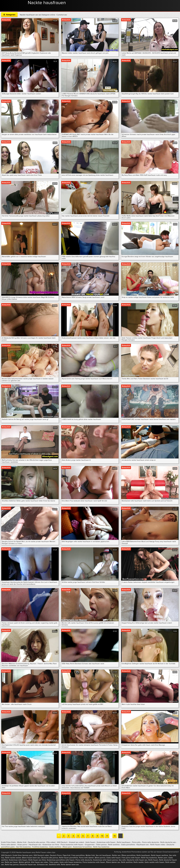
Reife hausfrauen (124, 842)
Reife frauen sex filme (37, 860)
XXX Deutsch (62, 842)
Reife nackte (139, 862)
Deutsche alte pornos (36, 842)
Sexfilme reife (54, 865)
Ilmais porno (23, 845)
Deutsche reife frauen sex (137, 860)
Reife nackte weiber (13, 858)
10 (102, 836)
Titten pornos (102, 845)
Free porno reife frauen (131, 858)
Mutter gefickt (24, 862)
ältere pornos (100, 858)
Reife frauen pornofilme (69, 858)
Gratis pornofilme (128, 845)
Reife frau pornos (12, 865)
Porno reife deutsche (150, 842)
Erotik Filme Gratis (8, 842)
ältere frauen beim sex (31, 858)
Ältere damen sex (113, 862)
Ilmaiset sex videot (77, 842)
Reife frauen (153, 860)
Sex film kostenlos (23, 847)
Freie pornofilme (78, 855)
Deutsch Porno (56, 855)
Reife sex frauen (11, 862)
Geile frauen (90, 842)
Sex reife (122, 860)
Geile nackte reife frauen (154, 862)
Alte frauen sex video (40, 862)
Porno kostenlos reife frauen (72, 845)
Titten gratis (54, 862)
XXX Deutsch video (41, 855)
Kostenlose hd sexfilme (83, 847)
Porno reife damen (9, 845)
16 (115, 836)
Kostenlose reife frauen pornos (105, 860)
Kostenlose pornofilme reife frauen (61, 860)
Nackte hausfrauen (47, 3)
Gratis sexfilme (55, 847)
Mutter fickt (22, 842)
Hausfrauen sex (35, 845)
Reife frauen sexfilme (160, 855)
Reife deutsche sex (168, 842)
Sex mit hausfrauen (103, 855)
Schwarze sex (42, 865)
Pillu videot (51, 842)
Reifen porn (163, 858)
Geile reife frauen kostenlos (71, 862)
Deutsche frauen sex (28, 865)
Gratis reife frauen (113, 858)
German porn (27, 855)
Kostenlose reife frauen (106, 842)
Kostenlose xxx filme (51, 845)
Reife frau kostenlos (101, 847)
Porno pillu (137, 842)
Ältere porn (67, 847)
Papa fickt (67, 855)
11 (107, 836)
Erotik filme (17, 855)
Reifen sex (116, 855)
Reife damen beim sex (70, 865)
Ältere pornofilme (129, 855)
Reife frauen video (158, 845)
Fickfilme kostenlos (40, 847)
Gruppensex (90, 845)
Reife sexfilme (114, 845)
